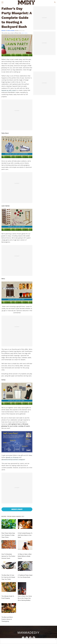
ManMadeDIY (28, 633)
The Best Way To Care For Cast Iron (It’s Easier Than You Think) (8, 577)
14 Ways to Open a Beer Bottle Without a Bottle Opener (25, 556)
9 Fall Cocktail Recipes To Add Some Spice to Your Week (25, 535)
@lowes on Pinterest (12, 457)
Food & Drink (11, 31)
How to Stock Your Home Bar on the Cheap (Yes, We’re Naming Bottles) (25, 598)
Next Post (17, 509)
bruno (3, 31)
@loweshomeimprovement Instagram (13, 459)
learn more (24, 33)
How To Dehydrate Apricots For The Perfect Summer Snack (8, 556)
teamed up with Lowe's (9, 90)
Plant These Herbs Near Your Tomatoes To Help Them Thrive (8, 535)
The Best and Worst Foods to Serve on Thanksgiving (7, 619)
